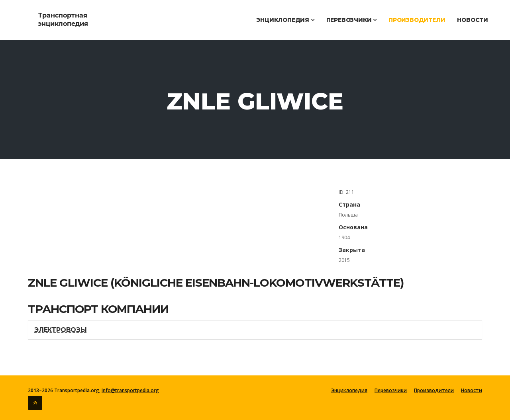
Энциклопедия (285, 20)
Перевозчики (351, 20)
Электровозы (61, 330)
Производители (417, 20)
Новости (473, 20)
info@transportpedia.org (130, 390)
